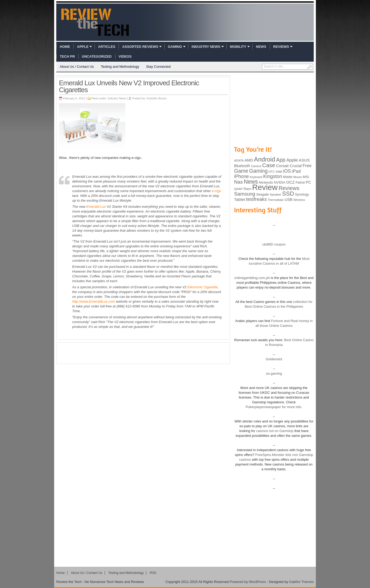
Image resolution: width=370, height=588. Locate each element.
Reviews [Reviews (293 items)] (289, 188)
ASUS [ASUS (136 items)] (304, 160)
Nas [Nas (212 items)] (238, 182)
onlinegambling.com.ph (252, 278)
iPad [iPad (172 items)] (296, 171)
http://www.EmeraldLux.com (94, 301)
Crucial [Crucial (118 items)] (296, 166)
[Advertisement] (143, 353)
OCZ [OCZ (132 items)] (291, 182)
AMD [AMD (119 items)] (249, 160)
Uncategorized (97, 56)
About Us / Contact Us (77, 67)
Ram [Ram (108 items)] (248, 189)
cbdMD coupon (274, 244)
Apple (83, 47)
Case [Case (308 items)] (269, 165)
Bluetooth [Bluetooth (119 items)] (242, 166)
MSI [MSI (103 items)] (306, 177)
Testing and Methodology (120, 67)
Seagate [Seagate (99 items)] (263, 194)
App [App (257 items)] (281, 160)
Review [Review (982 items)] (265, 187)
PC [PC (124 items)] (308, 182)
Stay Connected (158, 67)
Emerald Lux (96, 207)
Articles (107, 47)
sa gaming (274, 373)
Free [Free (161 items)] (307, 166)
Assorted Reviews (140, 47)
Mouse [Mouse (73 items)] (298, 177)
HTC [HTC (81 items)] (272, 172)
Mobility (238, 47)
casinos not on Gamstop (274, 431)
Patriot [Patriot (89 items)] (300, 183)
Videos (125, 56)
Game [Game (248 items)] (241, 171)
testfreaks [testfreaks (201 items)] (256, 199)
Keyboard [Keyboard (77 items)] (256, 177)
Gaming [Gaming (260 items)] (258, 171)
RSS (153, 573)
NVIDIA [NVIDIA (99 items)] (280, 182)
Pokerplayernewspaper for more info (273, 407)
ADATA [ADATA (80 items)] (239, 160)
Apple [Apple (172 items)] (292, 160)
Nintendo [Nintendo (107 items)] (266, 182)
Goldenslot (274, 359)
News (261, 47)
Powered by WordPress (248, 582)
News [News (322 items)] (251, 182)
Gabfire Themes (301, 582)
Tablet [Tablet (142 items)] (240, 199)
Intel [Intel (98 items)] (279, 172)
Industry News (206, 47)
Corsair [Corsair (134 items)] (282, 166)
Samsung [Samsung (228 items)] (245, 194)
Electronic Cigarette (202, 287)
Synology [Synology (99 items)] (302, 194)
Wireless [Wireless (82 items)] (299, 200)
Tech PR (67, 56)
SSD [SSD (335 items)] (288, 194)
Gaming (175, 47)
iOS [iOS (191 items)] (287, 171)
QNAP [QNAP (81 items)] (238, 189)
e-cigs (216, 191)
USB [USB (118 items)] (288, 200)
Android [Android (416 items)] (265, 159)
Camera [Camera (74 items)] (256, 166)
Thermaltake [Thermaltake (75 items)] (276, 200)
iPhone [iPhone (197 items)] (242, 176)
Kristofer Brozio (157, 98)
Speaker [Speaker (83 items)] (276, 194)
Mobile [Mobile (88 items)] (288, 177)
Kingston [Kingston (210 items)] (273, 176)
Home (65, 47)
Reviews (281, 47)
